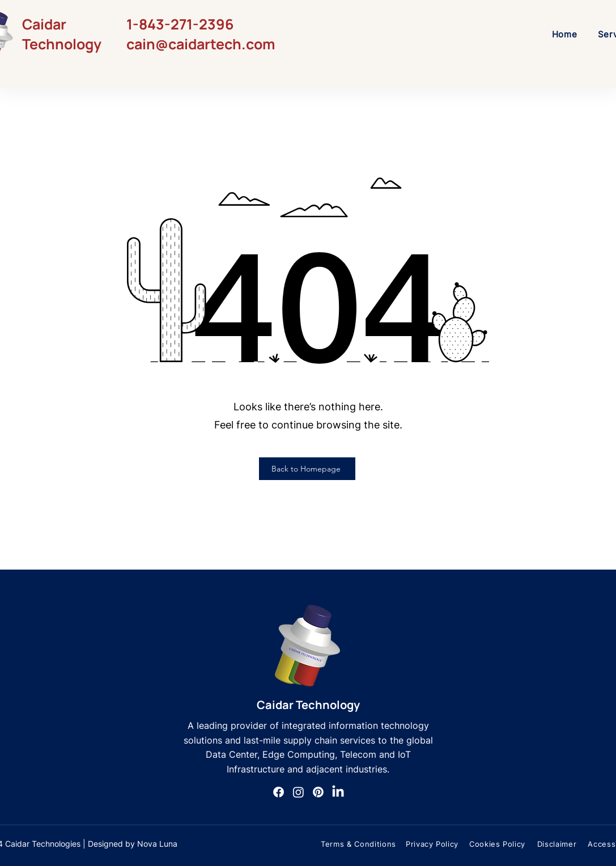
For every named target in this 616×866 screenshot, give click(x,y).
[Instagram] (298, 792)
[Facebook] (279, 792)
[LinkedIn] (338, 792)
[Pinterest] (318, 792)
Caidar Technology (308, 705)
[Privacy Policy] (432, 844)
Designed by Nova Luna (133, 844)
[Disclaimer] (557, 844)
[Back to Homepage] (307, 469)
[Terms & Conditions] (359, 844)
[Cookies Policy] (498, 844)
